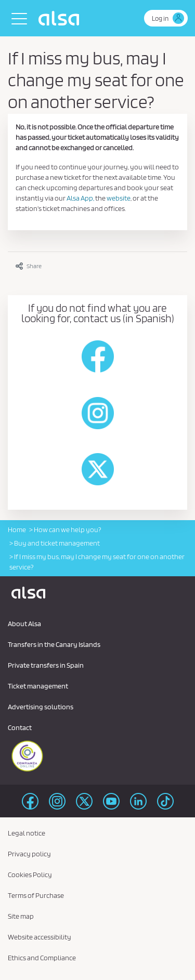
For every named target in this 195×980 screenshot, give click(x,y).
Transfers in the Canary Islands (54, 644)
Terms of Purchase (36, 895)
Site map (21, 916)
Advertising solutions (41, 707)
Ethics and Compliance (42, 958)
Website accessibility (40, 937)
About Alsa (24, 624)
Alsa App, (80, 198)
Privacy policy (29, 854)
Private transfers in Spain (46, 665)
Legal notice (27, 833)
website (119, 198)
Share (29, 266)
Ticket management (38, 686)
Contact (20, 727)
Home (17, 529)
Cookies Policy (30, 875)
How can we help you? (67, 529)
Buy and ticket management (57, 543)
